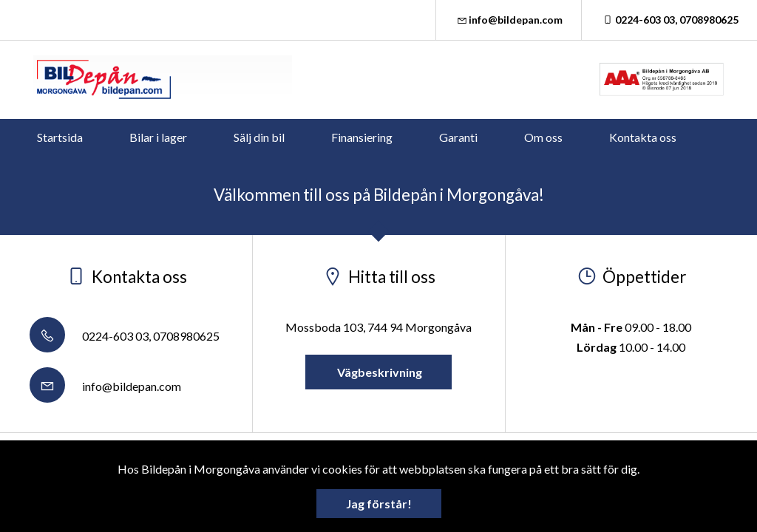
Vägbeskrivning (378, 372)
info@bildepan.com (509, 20)
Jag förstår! (379, 504)
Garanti (458, 137)
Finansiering (362, 137)
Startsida (60, 137)
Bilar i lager (158, 137)
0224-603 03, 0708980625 (669, 20)
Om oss (543, 137)
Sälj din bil (259, 137)
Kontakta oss (643, 137)
